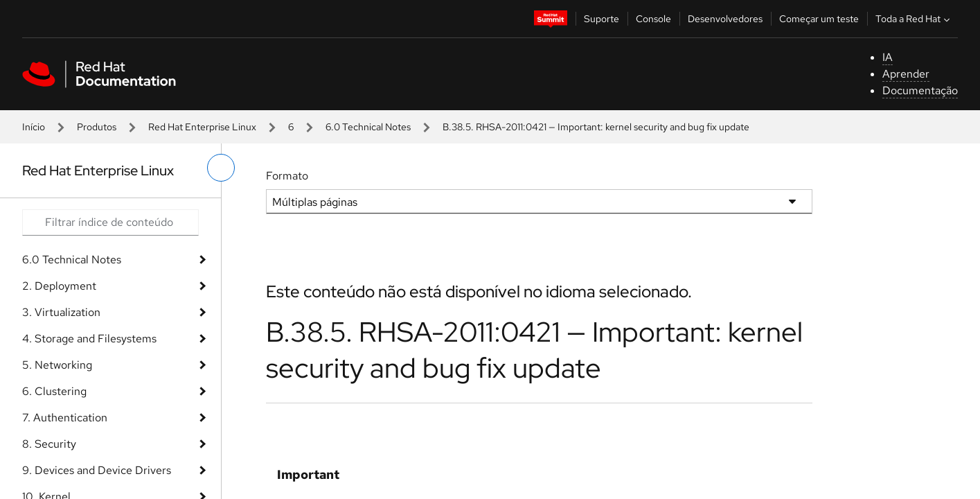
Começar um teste (819, 19)
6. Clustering (54, 391)
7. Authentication (65, 418)
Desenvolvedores (725, 19)
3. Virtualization (61, 312)
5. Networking (57, 365)
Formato (287, 176)
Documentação (920, 90)
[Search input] (110, 222)
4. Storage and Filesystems (89, 339)
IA (888, 57)
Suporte (602, 19)
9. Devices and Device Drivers (97, 470)
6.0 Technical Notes (368, 127)
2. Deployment (59, 286)
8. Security (49, 444)
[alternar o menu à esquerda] (221, 168)
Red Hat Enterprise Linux (202, 127)
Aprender (906, 74)
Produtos (97, 127)
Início (34, 127)
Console (653, 19)
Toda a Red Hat (914, 19)
